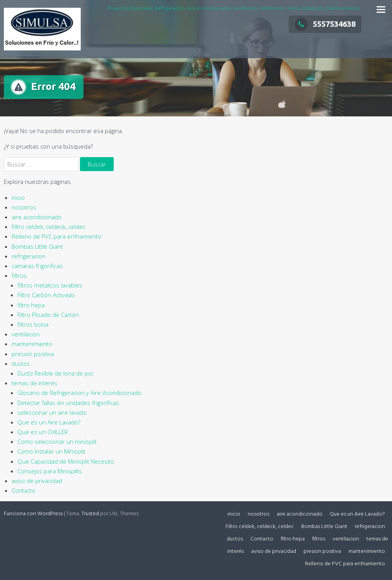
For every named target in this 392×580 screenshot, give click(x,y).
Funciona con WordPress (33, 514)
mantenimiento (32, 344)
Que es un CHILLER (43, 432)
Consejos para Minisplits (50, 471)
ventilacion (26, 334)
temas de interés (35, 383)
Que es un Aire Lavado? (49, 422)
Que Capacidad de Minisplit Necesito (66, 461)
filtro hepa (31, 305)
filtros (19, 275)
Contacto (23, 490)
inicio (18, 197)
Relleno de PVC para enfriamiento (56, 236)
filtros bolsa (33, 324)
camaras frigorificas (37, 266)
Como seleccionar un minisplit (57, 441)
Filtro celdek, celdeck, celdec (49, 227)
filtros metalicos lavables (50, 285)
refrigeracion (29, 256)
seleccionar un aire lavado (52, 412)
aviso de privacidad (37, 481)
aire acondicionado (37, 217)
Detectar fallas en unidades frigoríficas (68, 403)
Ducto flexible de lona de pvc (56, 373)
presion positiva (33, 354)
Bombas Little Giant (37, 246)
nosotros (24, 207)
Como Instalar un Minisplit (51, 451)
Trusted (90, 514)
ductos (21, 364)
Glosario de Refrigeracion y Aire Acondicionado (79, 393)
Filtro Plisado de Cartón (48, 315)
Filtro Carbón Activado (46, 295)
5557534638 (325, 24)
